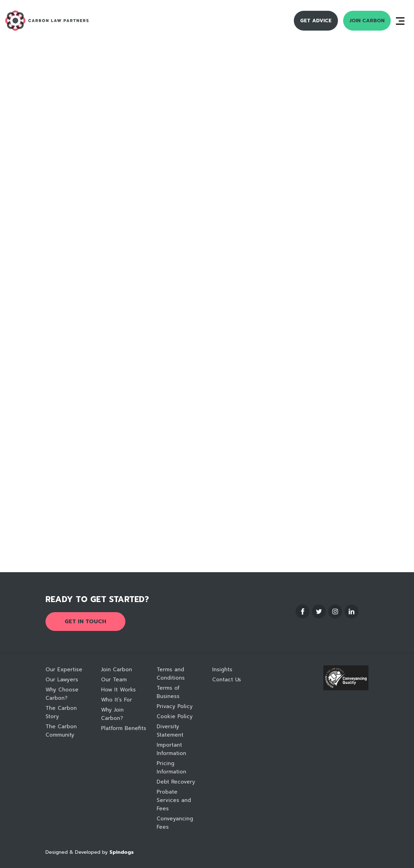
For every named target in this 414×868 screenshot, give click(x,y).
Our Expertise (64, 670)
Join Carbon (367, 21)
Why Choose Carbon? (62, 694)
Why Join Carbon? (112, 714)
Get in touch (85, 622)
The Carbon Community (61, 731)
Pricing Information (171, 768)
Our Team (114, 680)
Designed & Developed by (90, 852)
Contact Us (227, 680)
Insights (222, 670)
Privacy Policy (175, 706)
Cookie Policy (175, 716)
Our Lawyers (62, 680)
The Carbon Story (61, 712)
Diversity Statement (170, 731)
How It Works (118, 690)
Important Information (171, 749)
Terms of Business (168, 692)
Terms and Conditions (171, 674)
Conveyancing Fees (175, 823)
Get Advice (316, 21)
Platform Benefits (124, 728)
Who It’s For (117, 700)
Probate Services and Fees (174, 800)
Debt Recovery (176, 782)
